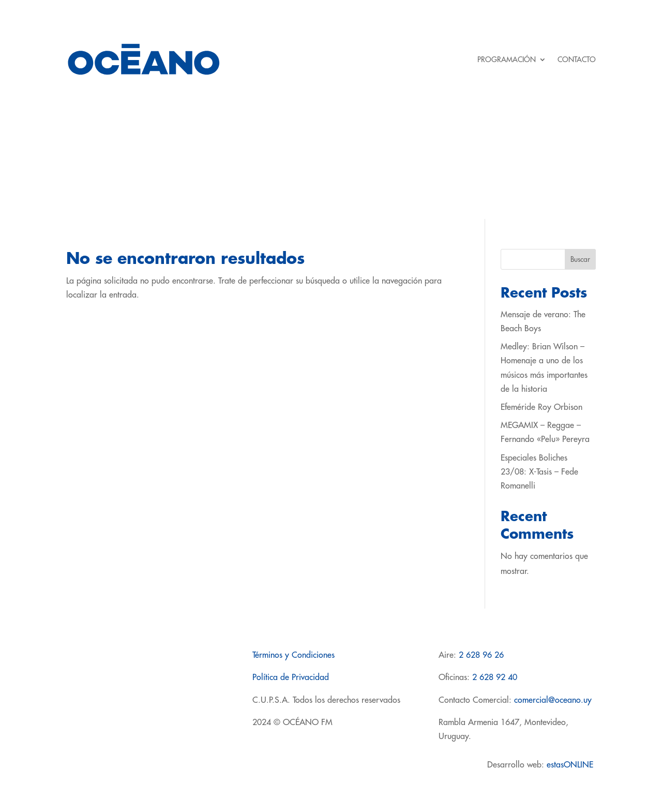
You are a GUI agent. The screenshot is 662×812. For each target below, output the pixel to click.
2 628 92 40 (495, 677)
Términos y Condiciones (294, 655)
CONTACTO (577, 60)
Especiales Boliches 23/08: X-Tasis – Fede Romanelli (539, 472)
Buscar (580, 259)
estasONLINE (571, 765)
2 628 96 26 (481, 655)
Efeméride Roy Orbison (541, 407)
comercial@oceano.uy (553, 700)
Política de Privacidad (291, 677)
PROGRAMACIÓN (507, 60)
